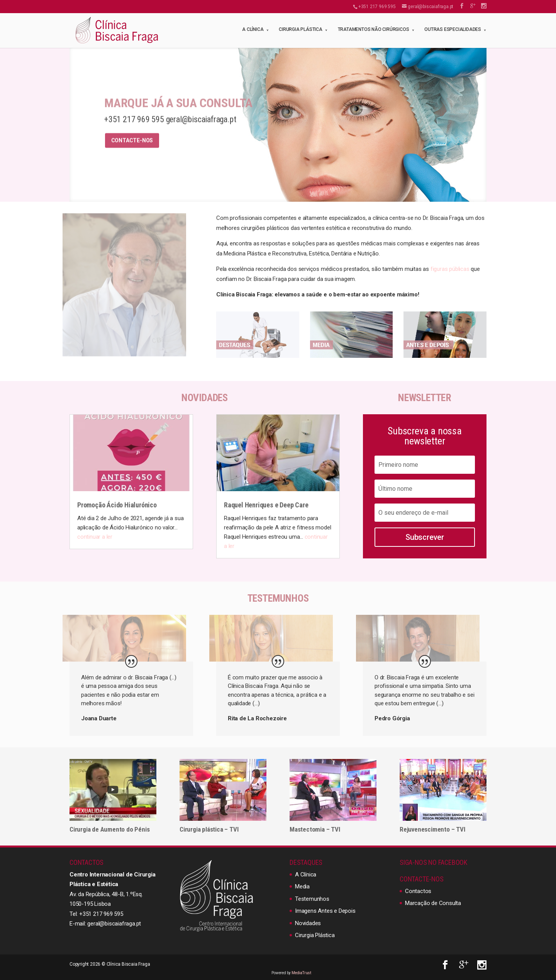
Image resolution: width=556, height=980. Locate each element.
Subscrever (425, 537)
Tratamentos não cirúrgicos (374, 29)
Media (302, 886)
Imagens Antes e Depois (325, 911)
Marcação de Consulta (433, 903)
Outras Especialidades (453, 29)
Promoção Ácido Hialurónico (117, 505)
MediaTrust (301, 973)
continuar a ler (95, 537)
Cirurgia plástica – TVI (209, 829)
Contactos (418, 891)
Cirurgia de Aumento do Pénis (109, 829)
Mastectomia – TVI (315, 829)
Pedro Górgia (392, 718)
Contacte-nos (132, 150)
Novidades (308, 923)
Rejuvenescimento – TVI (432, 829)
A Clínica (253, 29)
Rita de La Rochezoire (257, 718)
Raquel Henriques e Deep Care (266, 505)
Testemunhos (312, 899)
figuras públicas (450, 269)
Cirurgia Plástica (301, 29)
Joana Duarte (99, 718)
